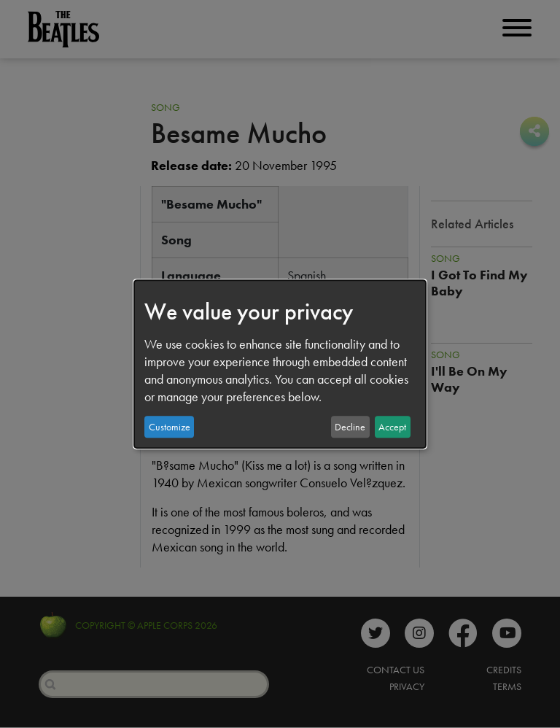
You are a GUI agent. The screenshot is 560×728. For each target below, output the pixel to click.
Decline (350, 427)
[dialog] (280, 364)
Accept (392, 427)
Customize (170, 427)
